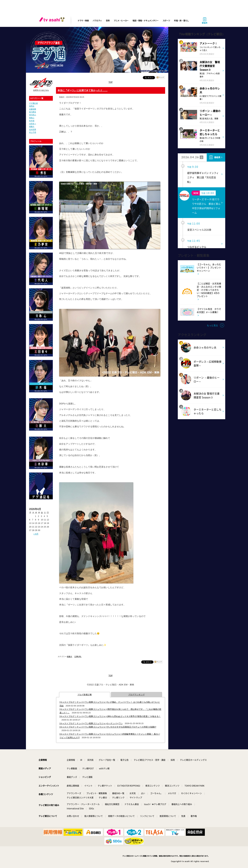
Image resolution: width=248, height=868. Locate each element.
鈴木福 (32, 121)
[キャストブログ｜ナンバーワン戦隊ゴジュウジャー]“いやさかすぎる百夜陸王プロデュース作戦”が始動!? (108, 727)
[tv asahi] (53, 21)
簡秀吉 (32, 106)
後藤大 (32, 126)
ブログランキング (136, 695)
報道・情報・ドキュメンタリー (146, 20)
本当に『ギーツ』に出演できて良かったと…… (83, 90)
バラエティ (97, 20)
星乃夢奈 (33, 112)
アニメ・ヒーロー (121, 20)
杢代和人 (33, 115)
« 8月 (36, 534)
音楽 (108, 20)
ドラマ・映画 (83, 20)
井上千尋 (33, 132)
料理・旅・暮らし (181, 20)
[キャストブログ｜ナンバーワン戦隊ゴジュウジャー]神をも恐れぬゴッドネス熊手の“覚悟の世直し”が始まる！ (110, 716)
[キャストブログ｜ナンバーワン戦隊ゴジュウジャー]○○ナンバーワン (91, 723)
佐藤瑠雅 (33, 109)
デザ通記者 (33, 103)
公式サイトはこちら (41, 90)
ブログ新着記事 (85, 695)
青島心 (32, 118)
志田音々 (33, 124)
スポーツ (166, 20)
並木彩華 (33, 129)
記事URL (78, 656)
